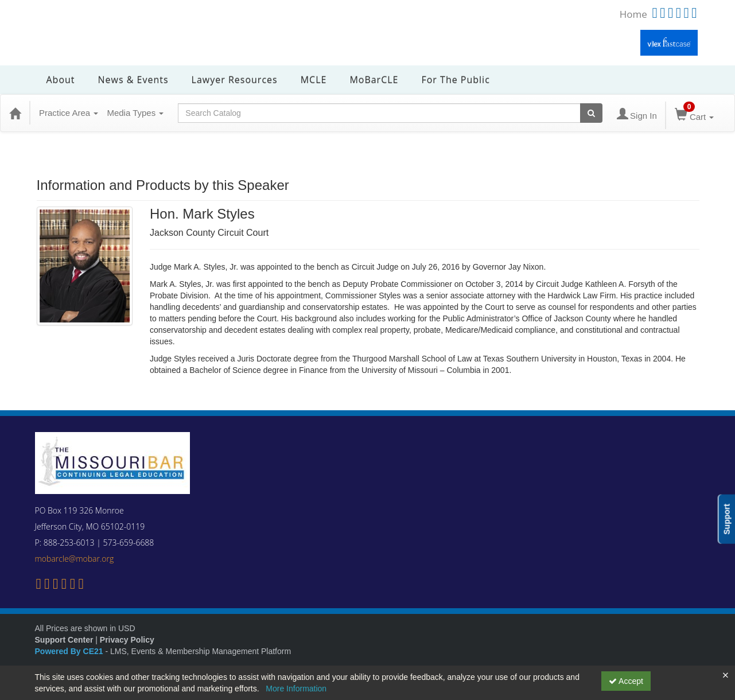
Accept (626, 681)
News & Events (133, 80)
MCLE (314, 80)
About (61, 80)
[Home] (15, 113)
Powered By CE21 (70, 651)
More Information (296, 689)
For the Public (455, 80)
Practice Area (69, 113)
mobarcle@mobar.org (75, 559)
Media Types (135, 113)
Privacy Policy (127, 640)
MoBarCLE (374, 80)
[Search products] (591, 113)
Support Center (64, 640)
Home (633, 14)
